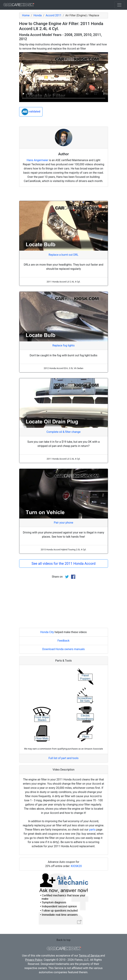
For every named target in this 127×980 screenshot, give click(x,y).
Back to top (63, 940)
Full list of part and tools (64, 758)
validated (31, 112)
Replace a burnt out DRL (63, 255)
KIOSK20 (76, 866)
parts (92, 830)
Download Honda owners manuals (64, 649)
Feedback (63, 641)
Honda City (47, 632)
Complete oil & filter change (63, 432)
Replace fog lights (63, 345)
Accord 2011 (54, 15)
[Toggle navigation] (119, 5)
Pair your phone (63, 523)
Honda (38, 15)
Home (26, 15)
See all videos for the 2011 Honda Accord (63, 564)
